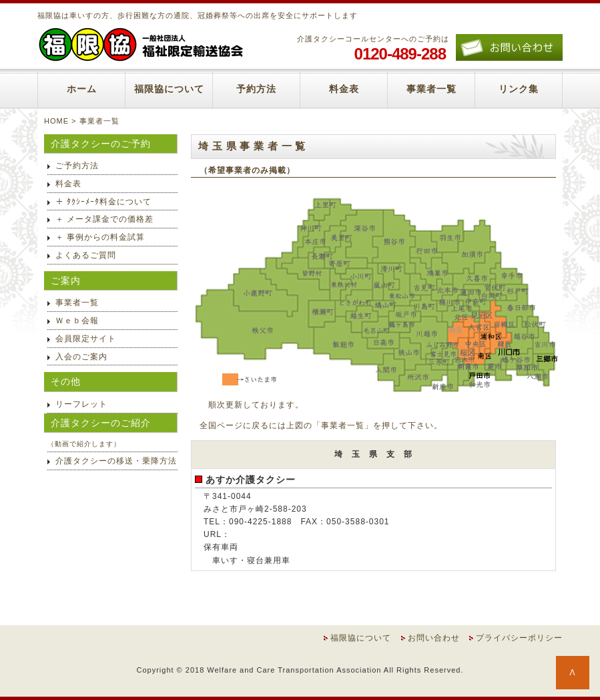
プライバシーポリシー (519, 638)
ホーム (82, 89)
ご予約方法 (77, 166)
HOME (56, 121)
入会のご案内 (81, 357)
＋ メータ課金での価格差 (104, 219)
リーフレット (81, 404)
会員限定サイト (86, 339)
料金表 (344, 89)
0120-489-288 (400, 54)
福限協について (169, 89)
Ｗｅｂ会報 (77, 321)
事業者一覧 (431, 89)
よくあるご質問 (86, 255)
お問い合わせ (434, 638)
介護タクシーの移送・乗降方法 (116, 461)
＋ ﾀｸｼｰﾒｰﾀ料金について (103, 202)
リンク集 (519, 89)
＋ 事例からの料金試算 (100, 237)
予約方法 (256, 89)
